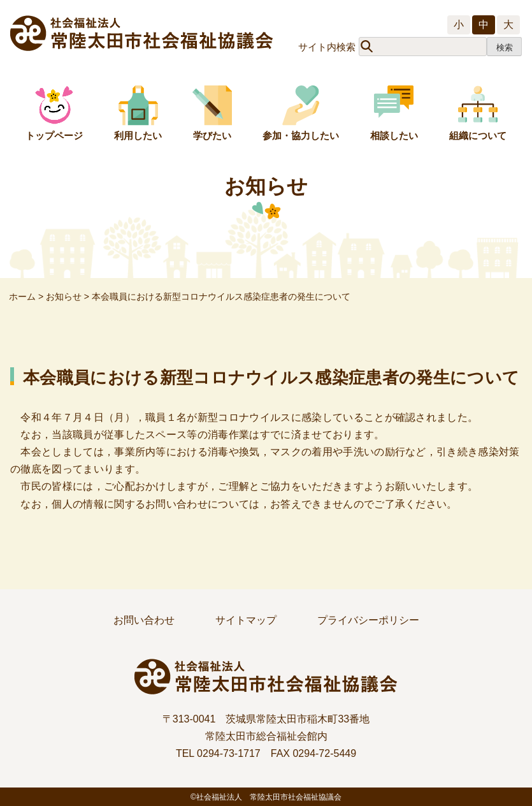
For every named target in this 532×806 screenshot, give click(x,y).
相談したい (394, 136)
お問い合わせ (144, 620)
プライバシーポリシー (368, 620)
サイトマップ (246, 620)
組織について (478, 136)
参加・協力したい (301, 136)
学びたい (212, 136)
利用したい (138, 136)
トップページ (54, 136)
